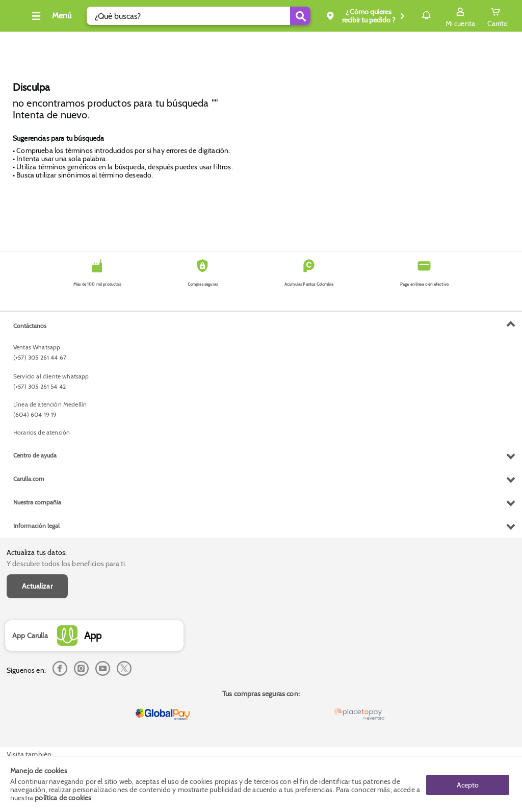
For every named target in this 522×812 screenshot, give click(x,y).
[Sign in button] (460, 16)
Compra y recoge (378, 43)
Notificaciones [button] (412, 15)
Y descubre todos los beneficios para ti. (67, 333)
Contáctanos (30, 530)
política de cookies (63, 798)
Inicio (227, 43)
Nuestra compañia (37, 706)
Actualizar (37, 355)
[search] (195, 16)
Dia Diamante (174, 43)
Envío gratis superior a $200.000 (470, 43)
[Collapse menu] (63, 16)
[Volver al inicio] (20, 19)
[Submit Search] (280, 16)
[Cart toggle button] (498, 16)
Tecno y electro (107, 43)
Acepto (468, 784)
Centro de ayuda (35, 659)
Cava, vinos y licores (31, 43)
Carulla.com (29, 683)
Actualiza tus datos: (37, 321)
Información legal (36, 730)
